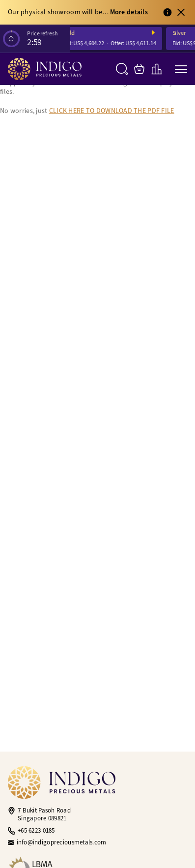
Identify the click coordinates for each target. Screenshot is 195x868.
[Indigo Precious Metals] (45, 69)
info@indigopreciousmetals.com (62, 842)
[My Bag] (139, 69)
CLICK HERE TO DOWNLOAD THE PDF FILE (112, 111)
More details (129, 12)
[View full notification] (167, 12)
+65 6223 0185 (36, 831)
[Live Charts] (156, 69)
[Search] (122, 69)
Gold (70, 33)
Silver (181, 33)
